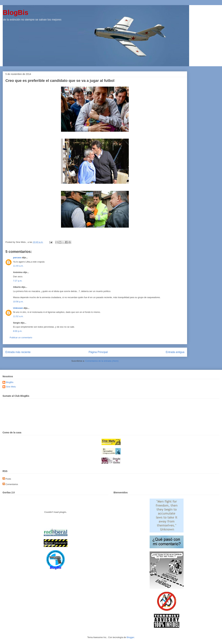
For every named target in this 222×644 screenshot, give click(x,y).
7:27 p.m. (18, 281)
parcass (17, 258)
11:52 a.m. (18, 316)
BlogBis (16, 13)
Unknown (18, 308)
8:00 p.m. (18, 331)
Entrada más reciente (18, 352)
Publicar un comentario (21, 338)
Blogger (130, 637)
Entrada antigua (175, 352)
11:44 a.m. (18, 266)
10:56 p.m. (18, 302)
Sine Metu (11, 387)
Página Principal (98, 352)
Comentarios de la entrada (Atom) (102, 361)
